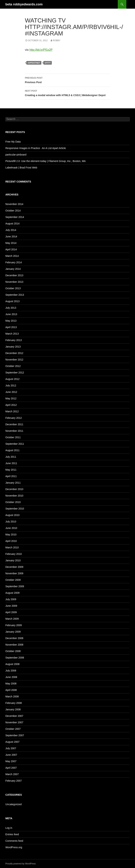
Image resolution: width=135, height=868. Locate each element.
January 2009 (13, 632)
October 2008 (13, 651)
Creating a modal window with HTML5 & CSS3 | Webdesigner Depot (68, 93)
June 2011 (11, 463)
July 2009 (11, 599)
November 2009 (14, 573)
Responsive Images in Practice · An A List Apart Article (36, 148)
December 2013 (14, 275)
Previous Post (68, 80)
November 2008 (14, 645)
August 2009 (12, 593)
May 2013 (11, 321)
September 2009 (15, 586)
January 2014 (13, 269)
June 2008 (11, 677)
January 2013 (13, 347)
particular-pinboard (16, 155)
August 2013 (12, 301)
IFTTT (48, 63)
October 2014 (13, 211)
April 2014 (11, 249)
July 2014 (11, 230)
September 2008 (15, 658)
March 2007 (12, 774)
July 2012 (11, 385)
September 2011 (15, 444)
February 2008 (14, 703)
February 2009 (14, 625)
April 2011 (11, 476)
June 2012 (11, 392)
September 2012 (15, 373)
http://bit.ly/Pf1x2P (41, 50)
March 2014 (12, 256)
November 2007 (14, 722)
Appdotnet (34, 63)
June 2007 (11, 755)
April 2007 (11, 768)
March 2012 (12, 411)
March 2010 (12, 547)
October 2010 (13, 502)
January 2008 (13, 709)
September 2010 (15, 509)
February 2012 (14, 418)
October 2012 (13, 366)
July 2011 (11, 457)
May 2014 (11, 243)
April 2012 (11, 405)
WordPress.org (14, 847)
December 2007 (14, 716)
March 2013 (12, 334)
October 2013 (13, 288)
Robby (57, 40)
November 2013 (14, 282)
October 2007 (13, 729)
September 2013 (15, 295)
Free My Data (13, 142)
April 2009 (11, 612)
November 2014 (14, 204)
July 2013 (11, 308)
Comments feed (14, 841)
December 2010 (14, 489)
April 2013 (11, 327)
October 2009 (13, 580)
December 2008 (14, 638)
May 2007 (11, 761)
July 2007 (11, 748)
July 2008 (11, 671)
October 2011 (13, 437)
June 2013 (11, 314)
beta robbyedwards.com (24, 4)
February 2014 (14, 262)
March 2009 (12, 619)
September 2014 (15, 217)
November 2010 (14, 496)
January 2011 (13, 483)
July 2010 (11, 522)
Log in (9, 828)
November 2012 (14, 360)
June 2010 (11, 528)
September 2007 (15, 735)
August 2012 (12, 379)
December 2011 (14, 424)
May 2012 (11, 398)
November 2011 (14, 431)
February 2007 (14, 781)
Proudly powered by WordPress (21, 864)
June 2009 (11, 606)
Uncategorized (13, 804)
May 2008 (11, 684)
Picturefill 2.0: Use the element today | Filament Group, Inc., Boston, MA (45, 161)
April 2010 (11, 541)
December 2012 (14, 353)
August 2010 (12, 515)
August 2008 (12, 664)
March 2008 (12, 696)
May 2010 (11, 535)
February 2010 (14, 554)
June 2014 (11, 236)
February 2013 (14, 340)
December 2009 (14, 567)
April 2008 (11, 690)
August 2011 (12, 450)
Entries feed (12, 834)
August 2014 (12, 224)
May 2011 (11, 470)
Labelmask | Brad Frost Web (21, 168)
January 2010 (13, 560)
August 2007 (12, 742)
